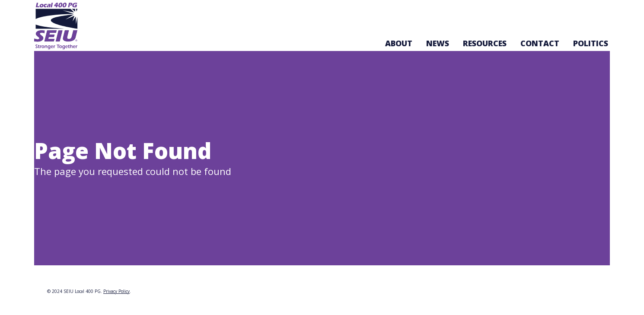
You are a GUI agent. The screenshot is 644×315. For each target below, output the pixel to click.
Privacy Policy (116, 291)
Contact (540, 43)
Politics (591, 43)
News (438, 43)
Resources (485, 43)
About (399, 43)
